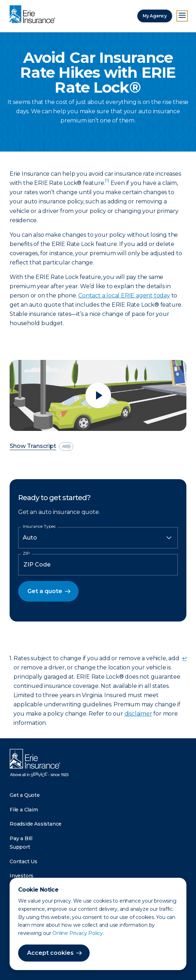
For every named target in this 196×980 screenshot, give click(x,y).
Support (20, 847)
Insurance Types (39, 526)
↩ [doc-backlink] (184, 658)
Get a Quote (25, 795)
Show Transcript (33, 446)
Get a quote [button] (45, 591)
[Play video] (98, 395)
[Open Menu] (182, 16)
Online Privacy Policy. (78, 933)
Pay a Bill (21, 838)
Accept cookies (50, 953)
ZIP (26, 553)
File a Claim (24, 810)
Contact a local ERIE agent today (124, 295)
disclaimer (138, 714)
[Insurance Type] (98, 538)
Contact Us (23, 861)
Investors (22, 876)
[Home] (34, 15)
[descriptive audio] (66, 447)
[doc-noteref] (107, 183)
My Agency (155, 16)
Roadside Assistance (36, 824)
